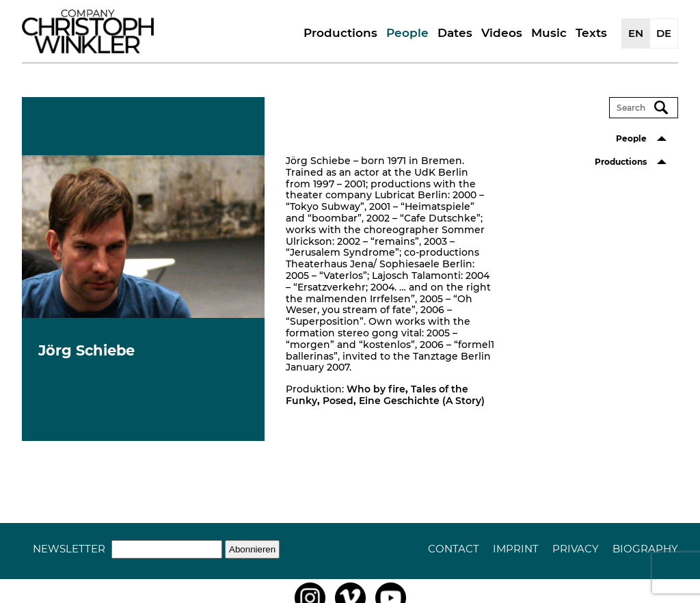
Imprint (516, 549)
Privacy (576, 549)
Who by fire (376, 389)
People (407, 33)
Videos (502, 33)
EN (636, 33)
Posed (338, 401)
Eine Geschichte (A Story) (422, 401)
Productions (340, 33)
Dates (455, 33)
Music (549, 33)
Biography (645, 549)
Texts (591, 33)
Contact (454, 549)
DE (664, 33)
